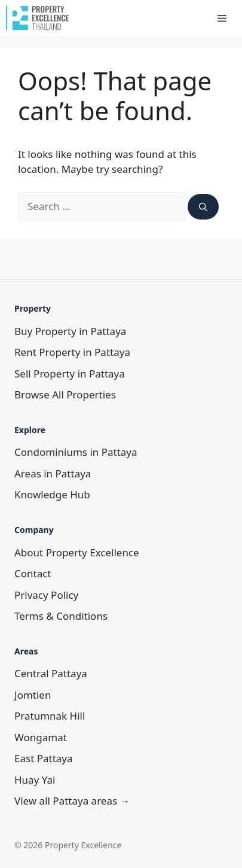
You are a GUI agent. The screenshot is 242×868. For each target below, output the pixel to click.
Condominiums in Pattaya (76, 452)
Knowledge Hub (52, 494)
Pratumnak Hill (50, 716)
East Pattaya (44, 758)
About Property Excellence (77, 552)
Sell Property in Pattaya (70, 374)
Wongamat (41, 737)
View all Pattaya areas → (72, 801)
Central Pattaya (51, 673)
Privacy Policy (46, 595)
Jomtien (33, 695)
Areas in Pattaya (53, 473)
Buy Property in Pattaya (70, 331)
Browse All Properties (65, 395)
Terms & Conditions (61, 616)
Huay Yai (35, 780)
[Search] (203, 207)
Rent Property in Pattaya (72, 352)
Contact (33, 573)
